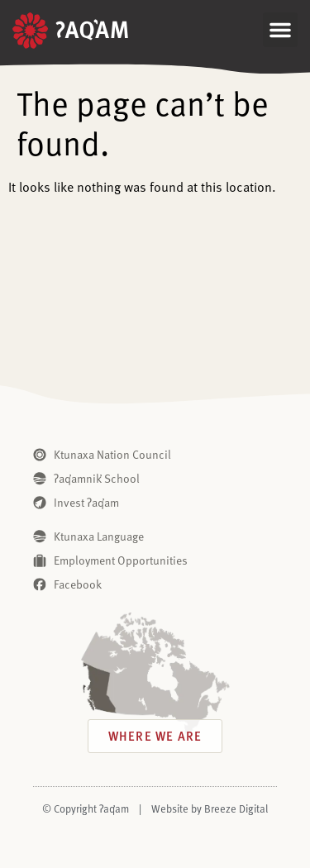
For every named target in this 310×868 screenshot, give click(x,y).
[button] (280, 30)
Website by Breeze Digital (210, 808)
